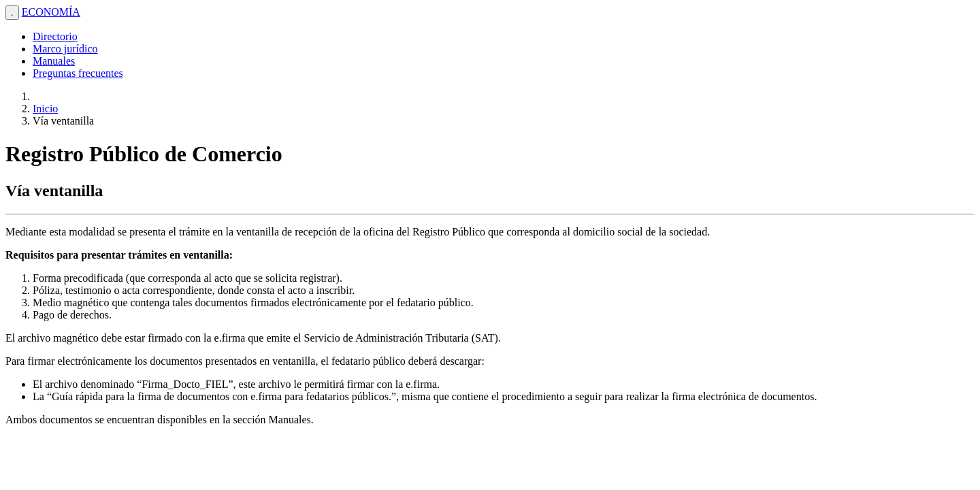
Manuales (54, 61)
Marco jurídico (65, 49)
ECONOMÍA (51, 12)
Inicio (45, 109)
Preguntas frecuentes (78, 73)
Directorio (55, 36)
